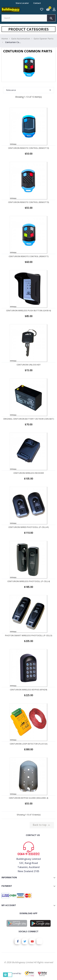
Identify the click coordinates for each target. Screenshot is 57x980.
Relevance (28, 90)
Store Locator (22, 3)
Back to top (42, 825)
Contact (37, 3)
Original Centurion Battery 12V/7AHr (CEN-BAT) (29, 419)
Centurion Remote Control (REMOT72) (28, 148)
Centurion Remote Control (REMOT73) (28, 202)
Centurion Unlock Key (29, 365)
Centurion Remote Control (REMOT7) (29, 256)
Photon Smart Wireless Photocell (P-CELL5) (29, 635)
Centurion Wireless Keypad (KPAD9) (28, 690)
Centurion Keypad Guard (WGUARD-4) (28, 798)
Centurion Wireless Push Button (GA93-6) (28, 310)
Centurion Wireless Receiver (29, 473)
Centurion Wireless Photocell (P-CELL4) (29, 581)
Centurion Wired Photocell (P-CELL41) (29, 527)
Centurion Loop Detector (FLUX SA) (29, 744)
